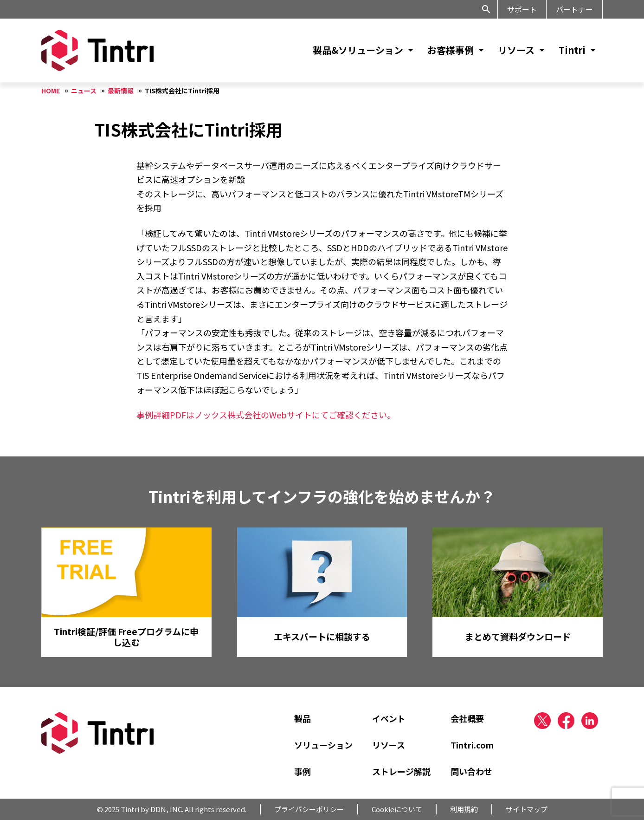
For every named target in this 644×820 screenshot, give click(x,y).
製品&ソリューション (358, 50)
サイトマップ (527, 809)
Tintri (572, 50)
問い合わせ (471, 771)
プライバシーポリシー (309, 809)
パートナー (574, 9)
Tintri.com (472, 745)
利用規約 (464, 809)
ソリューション (323, 745)
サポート (522, 9)
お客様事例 (451, 50)
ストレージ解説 (401, 771)
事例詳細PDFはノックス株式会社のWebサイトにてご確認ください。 (266, 415)
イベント (389, 718)
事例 (303, 771)
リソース (516, 50)
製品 (303, 718)
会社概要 (467, 718)
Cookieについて (397, 809)
